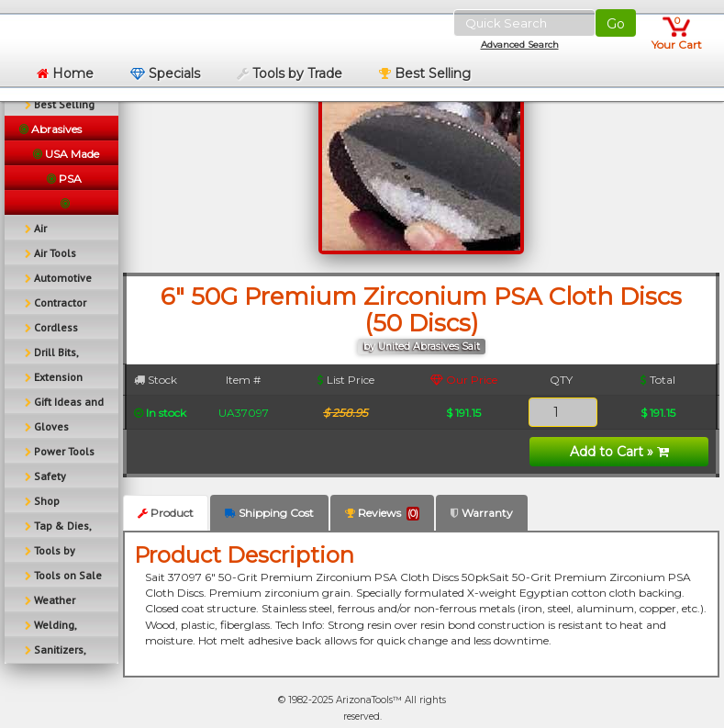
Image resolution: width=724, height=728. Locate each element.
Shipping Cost (269, 513)
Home (65, 73)
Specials (165, 73)
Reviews (382, 513)
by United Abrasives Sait (422, 347)
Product (166, 513)
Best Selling (425, 73)
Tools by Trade (290, 73)
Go (616, 24)
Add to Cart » (619, 452)
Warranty (482, 513)
